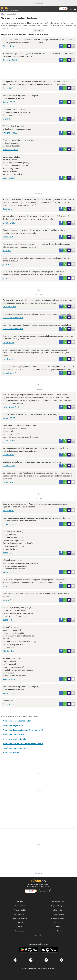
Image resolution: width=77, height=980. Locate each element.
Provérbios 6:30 (10, 133)
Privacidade (20, 931)
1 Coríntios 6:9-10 (11, 407)
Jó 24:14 (6, 119)
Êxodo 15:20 (8, 511)
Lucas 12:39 (8, 237)
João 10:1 (7, 251)
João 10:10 (7, 264)
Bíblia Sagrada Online (10, 9)
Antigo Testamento (20, 918)
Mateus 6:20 (8, 455)
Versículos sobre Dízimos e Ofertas (18, 721)
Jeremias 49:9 (9, 679)
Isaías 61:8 (7, 620)
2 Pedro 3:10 (8, 359)
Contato (57, 927)
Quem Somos (57, 931)
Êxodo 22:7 (8, 88)
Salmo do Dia (57, 910)
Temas (20, 927)
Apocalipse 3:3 (9, 373)
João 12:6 (7, 278)
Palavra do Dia (20, 914)
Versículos (20, 902)
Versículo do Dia (20, 910)
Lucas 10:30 (8, 482)
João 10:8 (7, 600)
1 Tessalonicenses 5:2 (13, 318)
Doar (63, 9)
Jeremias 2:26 (9, 178)
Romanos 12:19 (10, 60)
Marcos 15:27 (9, 418)
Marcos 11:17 (9, 441)
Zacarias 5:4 (8, 209)
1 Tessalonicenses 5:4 (13, 329)
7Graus (33, 968)
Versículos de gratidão (13, 725)
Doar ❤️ (31, 891)
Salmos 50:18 (9, 102)
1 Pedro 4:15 (8, 343)
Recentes (57, 923)
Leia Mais (38, 31)
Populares (20, 923)
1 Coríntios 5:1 (9, 307)
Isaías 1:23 (7, 553)
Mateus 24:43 (9, 223)
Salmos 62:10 (9, 572)
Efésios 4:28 (8, 46)
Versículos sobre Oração (14, 735)
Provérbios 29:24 (10, 150)
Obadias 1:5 (8, 651)
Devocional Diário (57, 914)
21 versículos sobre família (15, 739)
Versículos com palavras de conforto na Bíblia (23, 744)
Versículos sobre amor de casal (17, 748)
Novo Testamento (57, 918)
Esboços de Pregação (57, 906)
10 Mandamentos (57, 902)
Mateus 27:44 (9, 466)
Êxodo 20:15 (8, 704)
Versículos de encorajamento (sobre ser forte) (23, 730)
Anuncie (38, 935)
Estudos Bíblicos (20, 906)
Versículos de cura (11, 753)
